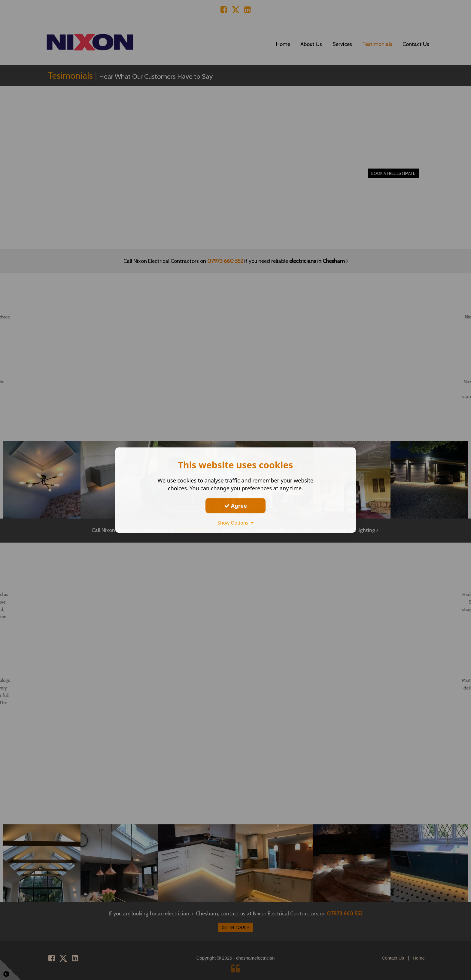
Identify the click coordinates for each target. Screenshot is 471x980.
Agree (235, 506)
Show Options (235, 523)
